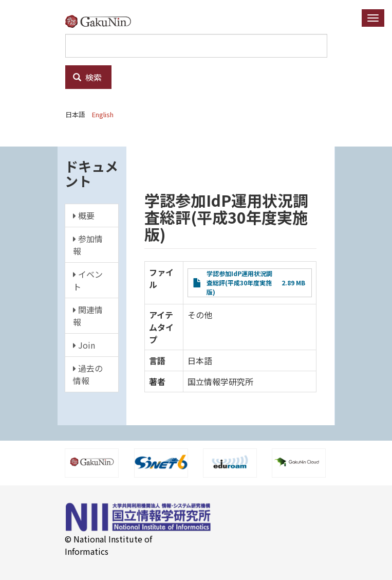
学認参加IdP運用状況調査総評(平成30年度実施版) (239, 283)
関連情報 (88, 316)
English (103, 114)
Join (84, 345)
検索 (87, 77)
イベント (88, 280)
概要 (84, 215)
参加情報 (88, 245)
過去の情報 (88, 374)
